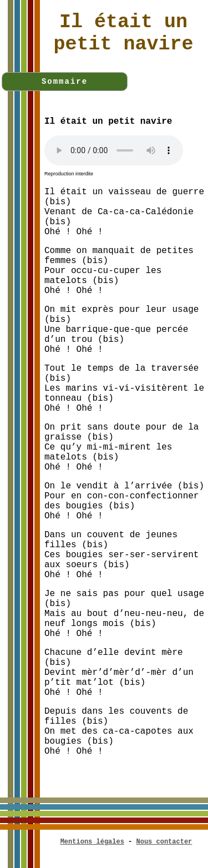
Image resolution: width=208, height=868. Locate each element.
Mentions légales (92, 842)
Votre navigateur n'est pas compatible (114, 150)
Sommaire (65, 82)
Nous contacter (164, 842)
